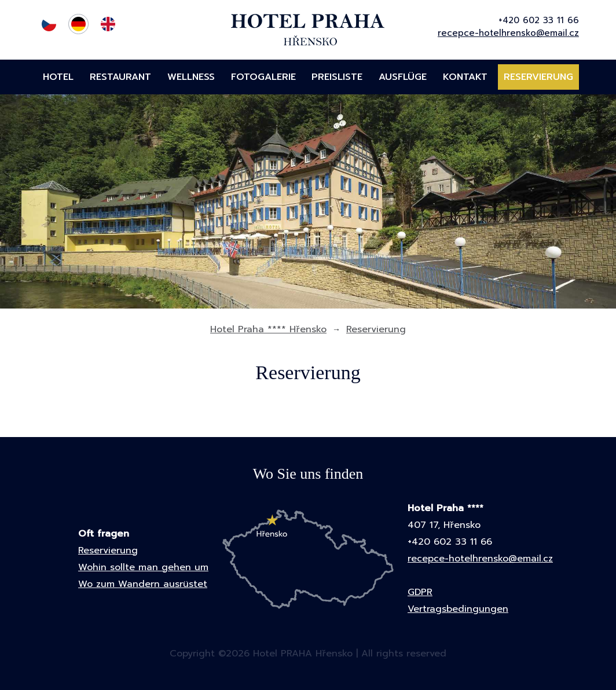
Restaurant (120, 77)
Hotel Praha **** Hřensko (268, 329)
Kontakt (465, 77)
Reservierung (538, 77)
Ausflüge (403, 77)
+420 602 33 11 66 (539, 20)
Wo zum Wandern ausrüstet (143, 584)
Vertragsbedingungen (458, 609)
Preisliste (337, 77)
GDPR (420, 592)
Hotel (58, 77)
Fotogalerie (263, 77)
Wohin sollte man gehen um (143, 567)
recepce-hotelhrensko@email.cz (508, 33)
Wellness (191, 77)
